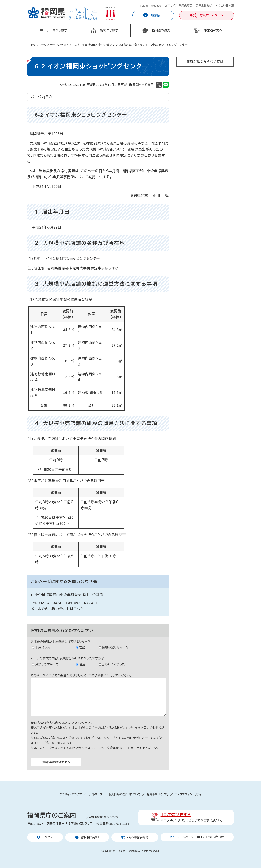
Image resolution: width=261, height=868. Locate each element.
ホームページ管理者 (106, 748)
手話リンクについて (187, 821)
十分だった (43, 647)
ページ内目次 (42, 97)
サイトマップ (95, 794)
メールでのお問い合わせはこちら (57, 609)
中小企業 (104, 45)
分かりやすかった (47, 664)
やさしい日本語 (225, 6)
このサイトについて (71, 794)
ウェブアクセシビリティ (188, 794)
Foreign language (150, 6)
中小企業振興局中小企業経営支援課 (60, 595)
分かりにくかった (114, 664)
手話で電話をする (176, 815)
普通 (82, 647)
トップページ (39, 45)
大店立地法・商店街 (125, 45)
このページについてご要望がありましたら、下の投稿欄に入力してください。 (81, 675)
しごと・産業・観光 (83, 45)
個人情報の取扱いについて (124, 794)
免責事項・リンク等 (158, 794)
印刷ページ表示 (143, 85)
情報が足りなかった (115, 647)
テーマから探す (60, 45)
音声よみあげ (204, 6)
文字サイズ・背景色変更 (178, 6)
